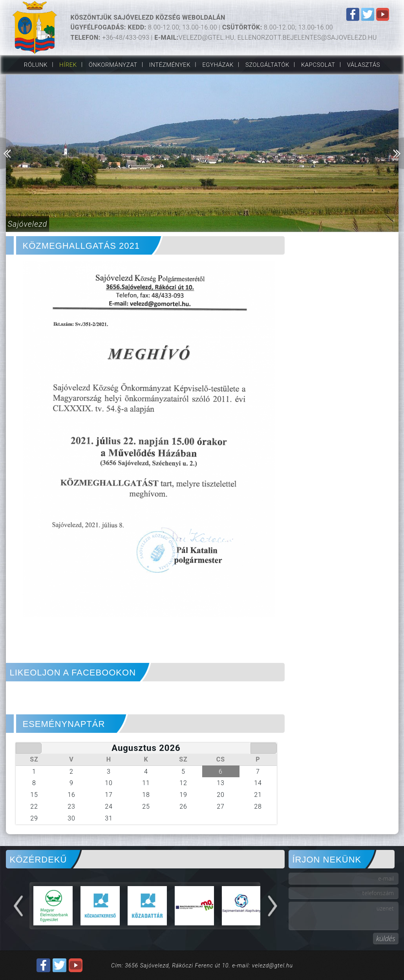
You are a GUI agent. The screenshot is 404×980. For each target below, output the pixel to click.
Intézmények (170, 65)
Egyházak (218, 65)
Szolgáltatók (267, 65)
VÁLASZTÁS (364, 65)
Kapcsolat (318, 65)
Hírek (68, 65)
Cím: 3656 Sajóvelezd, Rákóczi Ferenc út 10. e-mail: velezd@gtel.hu (202, 965)
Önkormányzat (113, 65)
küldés (386, 938)
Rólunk (36, 65)
